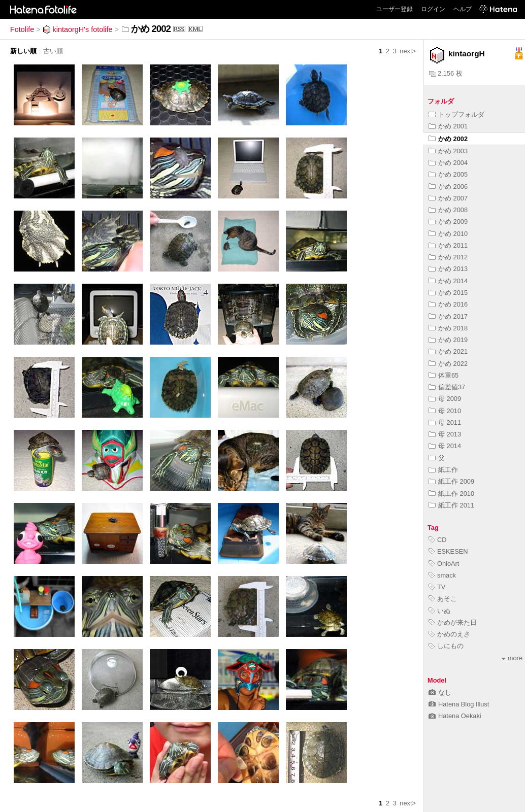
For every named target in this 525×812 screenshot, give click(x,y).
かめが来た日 (453, 622)
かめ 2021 (448, 351)
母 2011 (445, 422)
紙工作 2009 (451, 481)
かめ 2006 (448, 187)
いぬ (439, 611)
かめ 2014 (448, 281)
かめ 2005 (448, 174)
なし (440, 692)
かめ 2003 (448, 151)
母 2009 (445, 399)
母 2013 (445, 434)
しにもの (446, 646)
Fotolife (22, 29)
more (512, 658)
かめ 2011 (448, 245)
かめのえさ (449, 634)
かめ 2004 (448, 163)
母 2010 (445, 411)
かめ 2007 (448, 198)
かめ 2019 (448, 340)
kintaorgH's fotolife (78, 29)
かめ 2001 (448, 126)
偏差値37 (447, 387)
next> (408, 51)
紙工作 (443, 470)
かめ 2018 (448, 328)
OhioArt (444, 564)
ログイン (433, 9)
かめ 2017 (448, 316)
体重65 (444, 375)
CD (437, 540)
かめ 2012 (448, 257)
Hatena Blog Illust (459, 704)
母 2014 (445, 446)
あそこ (443, 599)
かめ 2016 (448, 304)
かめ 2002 (448, 139)
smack (442, 575)
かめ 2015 (448, 293)
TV (437, 587)
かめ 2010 (448, 234)
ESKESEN (448, 551)
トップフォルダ (456, 114)
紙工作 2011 (451, 505)
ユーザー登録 (395, 9)
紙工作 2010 (451, 494)
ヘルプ (463, 9)
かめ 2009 (448, 222)
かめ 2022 (448, 364)
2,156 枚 (446, 73)
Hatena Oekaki (455, 716)
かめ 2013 (448, 269)
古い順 (53, 51)
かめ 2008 (448, 210)
